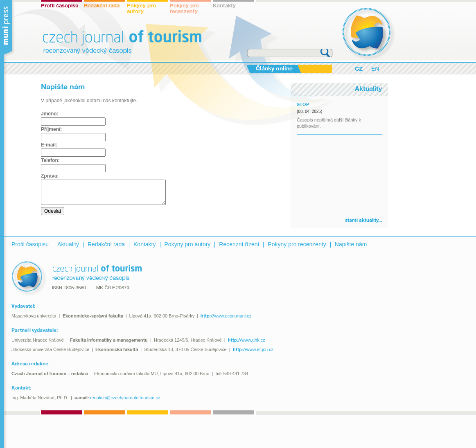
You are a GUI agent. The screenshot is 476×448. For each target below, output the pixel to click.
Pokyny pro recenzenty (184, 9)
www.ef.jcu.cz (253, 349)
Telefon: (50, 160)
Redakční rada (102, 6)
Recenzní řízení (239, 244)
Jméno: (50, 114)
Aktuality (68, 244)
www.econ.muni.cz (226, 316)
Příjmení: (51, 129)
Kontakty (224, 6)
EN (375, 69)
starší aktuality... (363, 220)
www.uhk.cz (247, 340)
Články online (274, 69)
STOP (303, 105)
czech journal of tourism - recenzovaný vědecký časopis (369, 34)
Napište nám (351, 244)
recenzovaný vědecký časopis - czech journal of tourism (77, 279)
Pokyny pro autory (141, 9)
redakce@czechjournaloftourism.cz (125, 398)
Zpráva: (50, 176)
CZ (359, 69)
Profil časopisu (60, 6)
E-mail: (49, 145)
